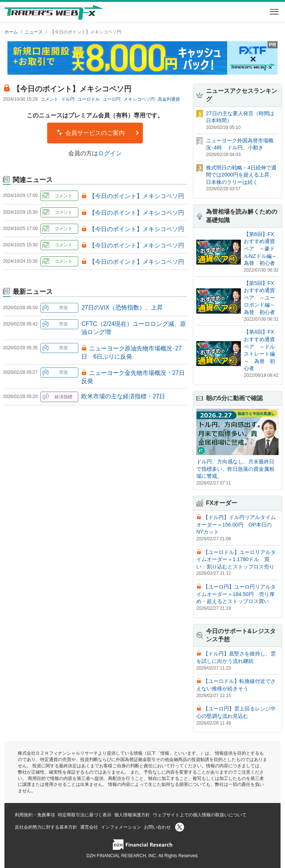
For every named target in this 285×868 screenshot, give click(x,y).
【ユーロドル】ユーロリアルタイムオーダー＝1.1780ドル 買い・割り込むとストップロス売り (236, 559)
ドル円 (68, 99)
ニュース (34, 32)
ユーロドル (89, 99)
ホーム (11, 32)
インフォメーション (121, 827)
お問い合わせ (157, 827)
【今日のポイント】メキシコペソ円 (137, 196)
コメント (49, 99)
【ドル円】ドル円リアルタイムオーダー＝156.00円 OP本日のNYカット (236, 524)
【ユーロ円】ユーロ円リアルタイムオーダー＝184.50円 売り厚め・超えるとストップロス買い (236, 594)
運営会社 (89, 827)
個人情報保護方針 (132, 815)
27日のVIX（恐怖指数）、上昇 (122, 307)
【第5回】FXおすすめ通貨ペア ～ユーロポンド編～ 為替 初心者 (262, 298)
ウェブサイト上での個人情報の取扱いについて (200, 815)
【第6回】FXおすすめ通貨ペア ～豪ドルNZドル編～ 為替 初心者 (263, 249)
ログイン (110, 153)
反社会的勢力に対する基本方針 (46, 827)
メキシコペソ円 (139, 99)
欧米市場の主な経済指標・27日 (123, 396)
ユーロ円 (112, 99)
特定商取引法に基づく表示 (85, 815)
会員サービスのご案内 (98, 133)
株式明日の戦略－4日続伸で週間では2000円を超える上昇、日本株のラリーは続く (241, 175)
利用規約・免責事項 (35, 815)
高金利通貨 (169, 99)
